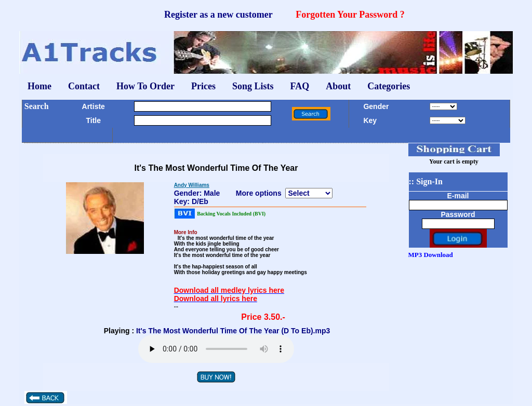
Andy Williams (192, 185)
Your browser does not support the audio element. (216, 349)
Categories (389, 86)
